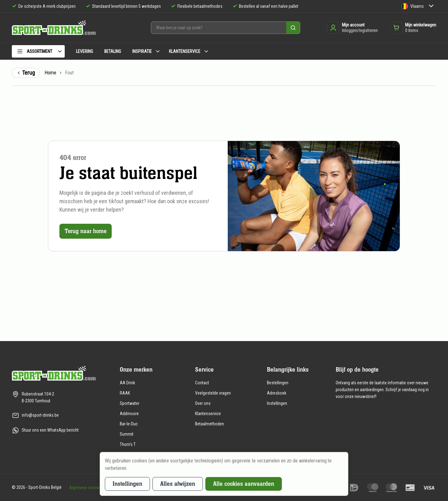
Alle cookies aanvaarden (244, 484)
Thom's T (128, 444)
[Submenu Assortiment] (60, 51)
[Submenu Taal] (431, 6)
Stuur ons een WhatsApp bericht (50, 430)
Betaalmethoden (210, 424)
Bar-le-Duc (129, 424)
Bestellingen (278, 383)
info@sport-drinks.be (40, 415)
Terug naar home (86, 231)
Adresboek (277, 393)
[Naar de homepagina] (54, 28)
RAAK (125, 393)
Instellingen (277, 403)
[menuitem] (38, 52)
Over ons (203, 403)
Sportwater (130, 403)
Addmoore (129, 414)
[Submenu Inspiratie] (158, 51)
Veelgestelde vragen (213, 393)
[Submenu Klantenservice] (206, 51)
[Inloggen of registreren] (352, 28)
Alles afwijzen (178, 484)
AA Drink (127, 383)
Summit (127, 434)
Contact (202, 383)
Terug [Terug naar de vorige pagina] (26, 73)
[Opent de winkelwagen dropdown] (413, 28)
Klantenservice (208, 414)
